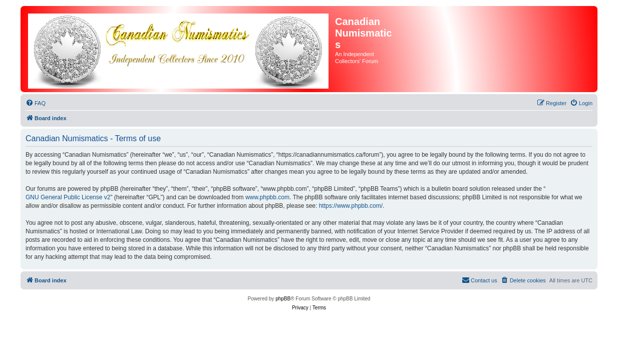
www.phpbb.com (267, 197)
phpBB (283, 299)
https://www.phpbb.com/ (351, 206)
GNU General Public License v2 (68, 197)
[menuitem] (36, 103)
